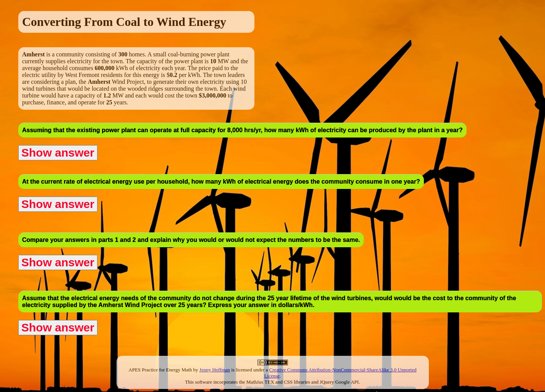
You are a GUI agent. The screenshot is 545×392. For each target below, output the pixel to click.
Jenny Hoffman (215, 370)
